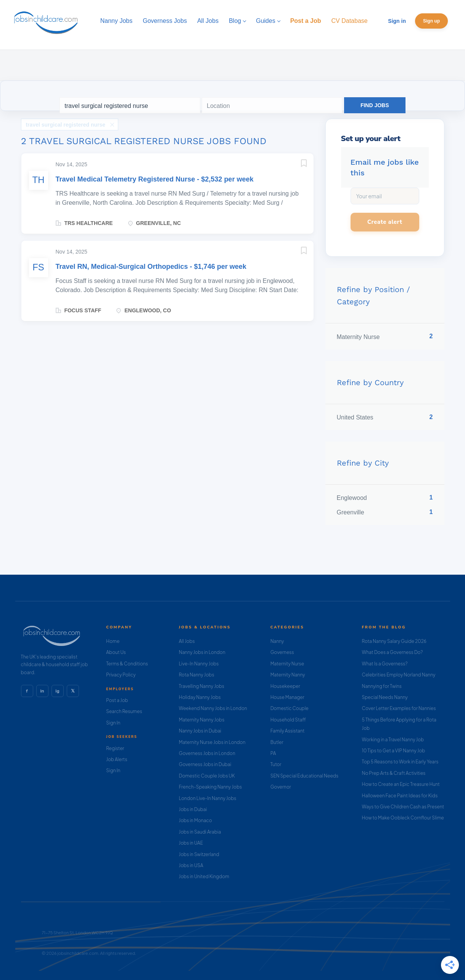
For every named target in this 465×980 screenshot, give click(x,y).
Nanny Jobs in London (202, 652)
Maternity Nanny (288, 675)
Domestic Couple (290, 708)
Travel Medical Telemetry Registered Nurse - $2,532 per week (155, 179)
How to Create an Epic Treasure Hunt (401, 784)
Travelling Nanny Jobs (202, 686)
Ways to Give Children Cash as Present (403, 807)
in (42, 691)
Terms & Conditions (127, 664)
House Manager (287, 697)
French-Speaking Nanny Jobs (210, 787)
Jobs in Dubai (193, 809)
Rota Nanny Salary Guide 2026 (394, 641)
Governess (282, 652)
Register (115, 748)
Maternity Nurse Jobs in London (212, 742)
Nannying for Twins (382, 686)
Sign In (113, 723)
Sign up (431, 21)
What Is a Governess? (385, 664)
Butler (277, 742)
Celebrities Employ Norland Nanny (399, 675)
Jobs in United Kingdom (204, 876)
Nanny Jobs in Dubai (200, 731)
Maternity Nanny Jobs (202, 720)
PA (273, 753)
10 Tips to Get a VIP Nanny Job (394, 751)
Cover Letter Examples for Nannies (399, 708)
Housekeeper (285, 686)
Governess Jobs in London (207, 753)
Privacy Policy (121, 675)
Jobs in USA (191, 865)
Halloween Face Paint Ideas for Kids (400, 796)
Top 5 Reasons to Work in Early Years (400, 762)
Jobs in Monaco (195, 820)
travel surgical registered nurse (66, 125)
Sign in (397, 21)
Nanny (277, 641)
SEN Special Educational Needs (304, 776)
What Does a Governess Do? (393, 652)
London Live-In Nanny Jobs (208, 798)
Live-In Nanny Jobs (199, 664)
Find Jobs (375, 105)
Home (113, 641)
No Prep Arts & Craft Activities (394, 773)
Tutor (276, 764)
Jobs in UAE (191, 843)
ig (57, 691)
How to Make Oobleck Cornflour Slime (403, 818)
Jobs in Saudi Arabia (200, 832)
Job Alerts (117, 759)
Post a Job (117, 700)
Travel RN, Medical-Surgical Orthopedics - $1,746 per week (151, 267)
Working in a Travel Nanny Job (393, 740)
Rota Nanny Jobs (197, 675)
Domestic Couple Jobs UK (207, 776)
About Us (116, 652)
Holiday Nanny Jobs (200, 697)
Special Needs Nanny (385, 697)
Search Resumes (124, 711)
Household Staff (288, 720)
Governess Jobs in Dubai (205, 764)
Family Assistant (288, 731)
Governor (281, 787)
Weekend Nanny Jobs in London (213, 708)
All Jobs (187, 641)
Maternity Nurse (287, 664)
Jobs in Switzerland (199, 854)
